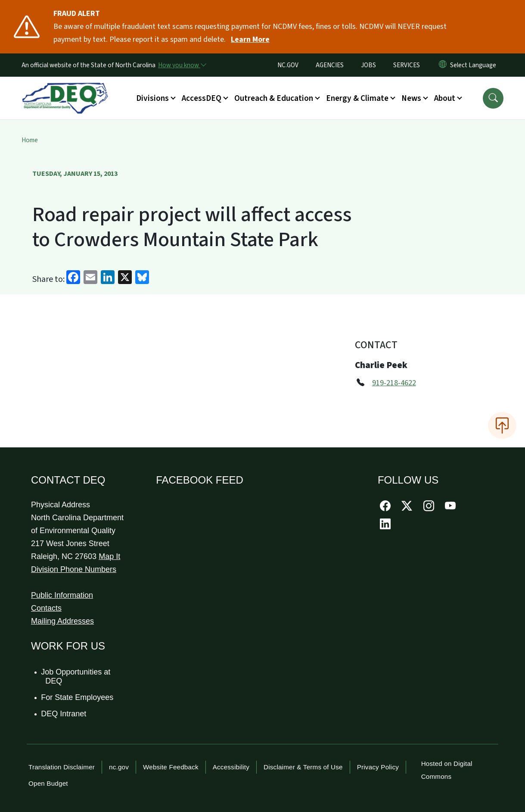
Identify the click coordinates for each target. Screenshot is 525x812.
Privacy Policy (378, 767)
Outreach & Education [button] (274, 98)
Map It (109, 556)
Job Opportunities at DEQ (76, 677)
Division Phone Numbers (74, 569)
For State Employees (78, 697)
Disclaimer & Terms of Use (303, 767)
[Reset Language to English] (443, 65)
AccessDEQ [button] (202, 98)
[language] (475, 65)
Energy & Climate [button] (357, 98)
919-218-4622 (394, 383)
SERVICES (407, 65)
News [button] (411, 98)
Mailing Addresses (62, 621)
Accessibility (231, 767)
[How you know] (182, 65)
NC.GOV (288, 65)
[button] (493, 98)
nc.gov (119, 767)
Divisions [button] (152, 98)
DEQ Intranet (64, 714)
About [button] (445, 98)
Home (30, 140)
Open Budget (48, 783)
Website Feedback (171, 767)
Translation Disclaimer (62, 767)
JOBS (368, 65)
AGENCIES (330, 65)
